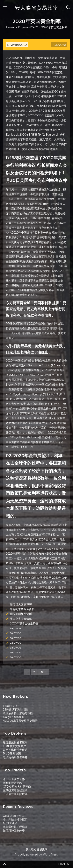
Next (44, 672)
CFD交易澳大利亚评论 (17, 787)
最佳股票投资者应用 (15, 742)
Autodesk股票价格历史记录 (20, 721)
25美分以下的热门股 (15, 710)
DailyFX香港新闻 (14, 717)
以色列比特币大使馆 (15, 750)
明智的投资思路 (12, 783)
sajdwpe (15, 628)
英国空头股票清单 (21, 619)
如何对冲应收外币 (14, 830)
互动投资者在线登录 (15, 790)
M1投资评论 (10, 823)
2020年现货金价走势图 (24, 623)
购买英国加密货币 (21, 614)
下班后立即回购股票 (15, 794)
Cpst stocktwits (14, 816)
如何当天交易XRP (21, 604)
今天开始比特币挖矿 (15, 819)
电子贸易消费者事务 (15, 757)
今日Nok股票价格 (14, 779)
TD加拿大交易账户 (14, 746)
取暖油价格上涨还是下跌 (18, 713)
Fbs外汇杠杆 (11, 706)
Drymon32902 (17, 45)
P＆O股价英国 (12, 754)
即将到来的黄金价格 (22, 609)
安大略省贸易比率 (37, 8)
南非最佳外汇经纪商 (15, 827)
